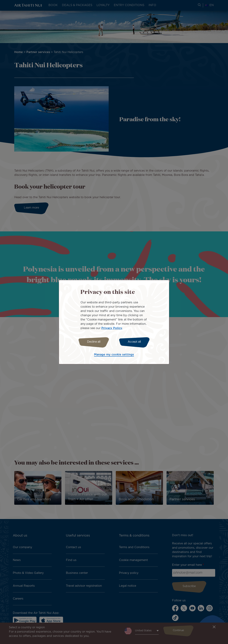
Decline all (93, 342)
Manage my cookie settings (114, 355)
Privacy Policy (112, 328)
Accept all (135, 342)
